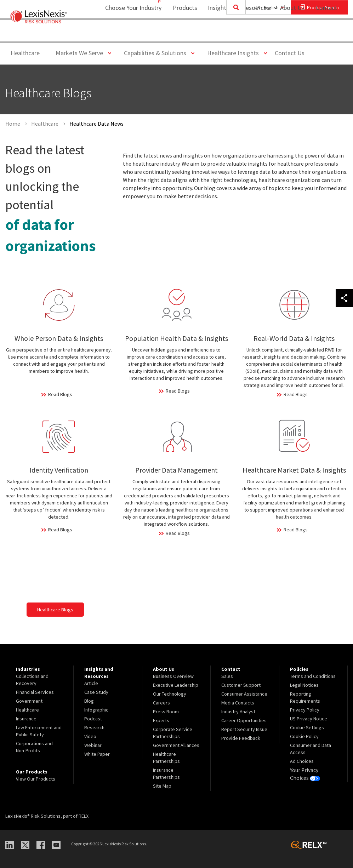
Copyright (82, 844)
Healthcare (25, 53)
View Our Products (36, 779)
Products (180, 34)
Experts (161, 720)
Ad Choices (302, 761)
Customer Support (241, 685)
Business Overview (173, 676)
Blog (89, 701)
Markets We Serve (82, 53)
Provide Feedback (241, 738)
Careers (161, 703)
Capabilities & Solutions (158, 53)
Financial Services (35, 692)
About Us (288, 34)
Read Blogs (60, 394)
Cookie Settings (307, 727)
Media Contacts (238, 703)
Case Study (96, 692)
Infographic (96, 710)
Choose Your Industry (124, 34)
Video (90, 736)
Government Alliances (176, 745)
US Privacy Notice (309, 719)
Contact (326, 34)
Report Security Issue (244, 729)
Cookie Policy (304, 736)
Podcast (93, 719)
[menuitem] (180, 34)
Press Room (166, 712)
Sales (227, 676)
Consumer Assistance (244, 694)
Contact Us (290, 53)
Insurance (26, 719)
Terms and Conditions (313, 676)
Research (94, 727)
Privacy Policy (305, 710)
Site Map (162, 786)
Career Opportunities (244, 720)
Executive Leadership (176, 685)
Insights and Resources (234, 34)
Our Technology (170, 694)
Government (29, 701)
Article (91, 683)
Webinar (93, 745)
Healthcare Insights (236, 53)
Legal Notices (304, 685)
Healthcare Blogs (55, 610)
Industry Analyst (238, 712)
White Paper (97, 754)
